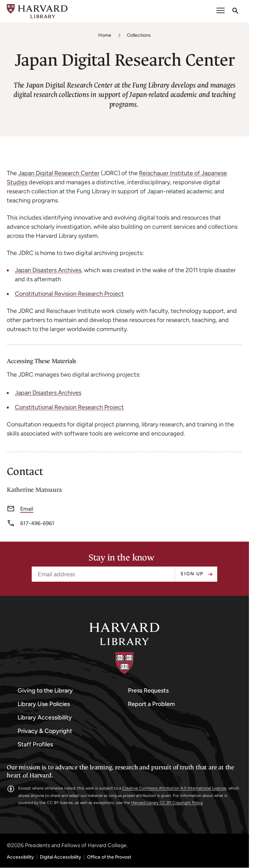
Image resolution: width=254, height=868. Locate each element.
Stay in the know (121, 558)
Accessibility (20, 857)
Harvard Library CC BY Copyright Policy (167, 803)
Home (105, 35)
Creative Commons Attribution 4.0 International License (174, 788)
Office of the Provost (109, 857)
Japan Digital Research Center (59, 173)
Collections (139, 35)
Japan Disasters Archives (48, 270)
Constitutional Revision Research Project (69, 294)
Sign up (192, 574)
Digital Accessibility (61, 857)
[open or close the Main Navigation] (221, 11)
